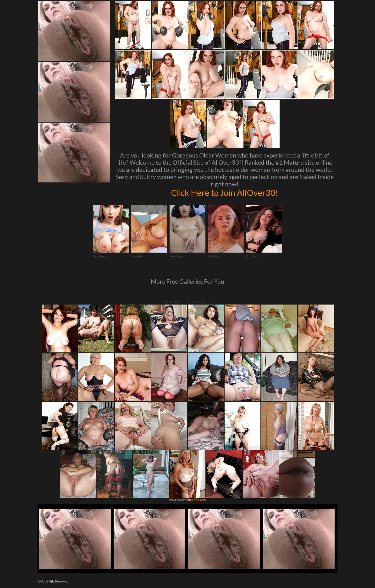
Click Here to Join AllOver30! (225, 192)
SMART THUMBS (196, 500)
